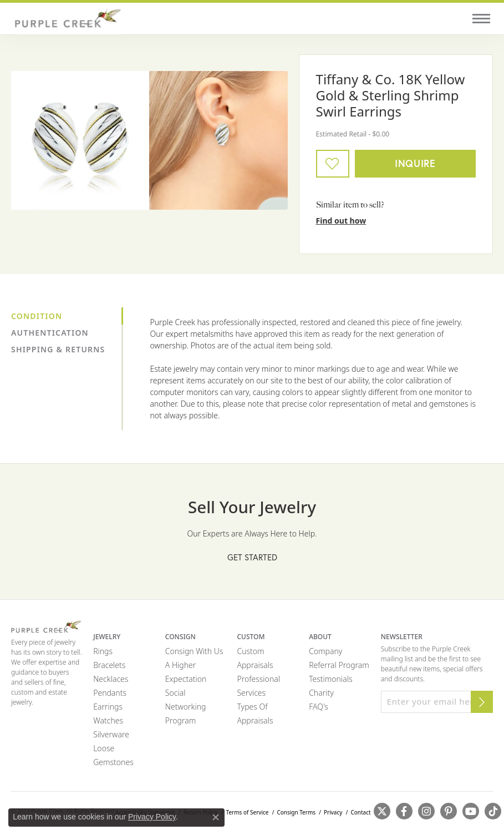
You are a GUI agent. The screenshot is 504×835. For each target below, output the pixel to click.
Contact (360, 812)
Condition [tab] (37, 316)
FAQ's (319, 707)
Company (325, 651)
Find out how (341, 221)
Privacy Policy (152, 817)
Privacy (333, 812)
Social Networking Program (186, 707)
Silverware (111, 734)
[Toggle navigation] (481, 19)
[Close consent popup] (216, 817)
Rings (103, 651)
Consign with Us (194, 651)
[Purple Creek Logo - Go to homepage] (67, 19)
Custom (250, 651)
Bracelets (109, 665)
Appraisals (255, 665)
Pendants (110, 693)
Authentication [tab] (50, 333)
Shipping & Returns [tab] (58, 349)
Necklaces (111, 679)
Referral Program (339, 665)
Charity (321, 693)
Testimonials (330, 679)
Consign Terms (296, 812)
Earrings (108, 707)
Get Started (252, 557)
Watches (108, 720)
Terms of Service (248, 812)
